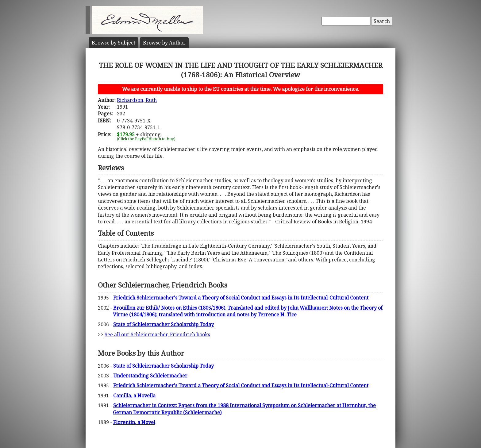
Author (164, 43)
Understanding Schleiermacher (150, 376)
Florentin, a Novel (134, 422)
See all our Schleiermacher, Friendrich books (157, 334)
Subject (114, 43)
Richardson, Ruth (137, 100)
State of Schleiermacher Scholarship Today (164, 324)
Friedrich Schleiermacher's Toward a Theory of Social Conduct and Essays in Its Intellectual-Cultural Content (241, 298)
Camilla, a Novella (134, 396)
